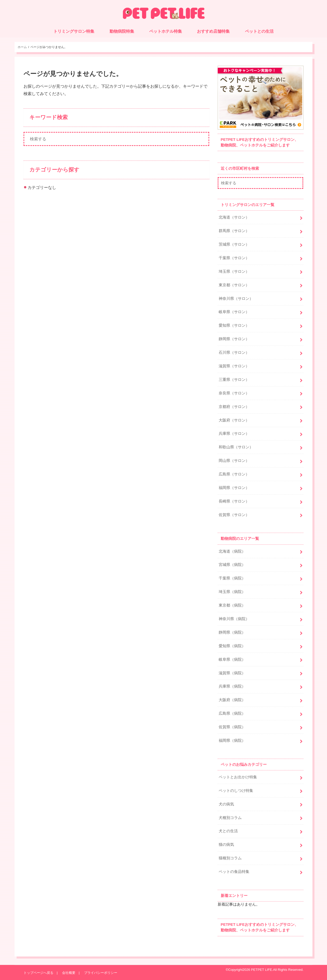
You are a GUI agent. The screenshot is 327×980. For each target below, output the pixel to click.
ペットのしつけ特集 (236, 791)
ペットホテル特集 (166, 31)
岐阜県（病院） (232, 659)
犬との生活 (228, 831)
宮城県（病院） (232, 565)
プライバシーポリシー (101, 973)
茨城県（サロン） (234, 244)
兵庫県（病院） (232, 686)
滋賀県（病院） (232, 673)
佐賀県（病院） (232, 727)
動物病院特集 (122, 31)
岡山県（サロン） (234, 461)
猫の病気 (226, 845)
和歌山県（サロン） (236, 447)
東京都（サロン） (234, 285)
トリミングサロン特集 (74, 31)
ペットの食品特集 (234, 872)
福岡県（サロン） (234, 488)
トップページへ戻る (38, 973)
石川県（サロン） (234, 352)
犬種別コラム (230, 818)
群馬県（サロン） (234, 231)
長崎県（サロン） (234, 501)
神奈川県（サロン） (236, 299)
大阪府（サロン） (234, 420)
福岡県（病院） (232, 740)
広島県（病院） (232, 713)
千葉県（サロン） (234, 258)
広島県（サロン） (234, 474)
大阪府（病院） (232, 700)
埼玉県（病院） (232, 592)
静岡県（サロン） (234, 339)
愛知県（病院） (232, 646)
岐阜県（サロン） (234, 312)
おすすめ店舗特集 (213, 31)
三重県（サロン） (234, 380)
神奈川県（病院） (234, 619)
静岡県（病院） (232, 632)
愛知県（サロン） (234, 325)
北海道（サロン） (234, 217)
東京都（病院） (232, 605)
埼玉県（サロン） (234, 271)
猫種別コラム (230, 858)
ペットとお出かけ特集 (238, 777)
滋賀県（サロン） (234, 366)
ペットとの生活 (259, 31)
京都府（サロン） (234, 407)
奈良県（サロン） (234, 393)
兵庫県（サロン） (234, 434)
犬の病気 (226, 804)
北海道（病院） (232, 551)
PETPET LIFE (262, 970)
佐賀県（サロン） (234, 515)
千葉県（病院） (232, 578)
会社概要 (69, 973)
